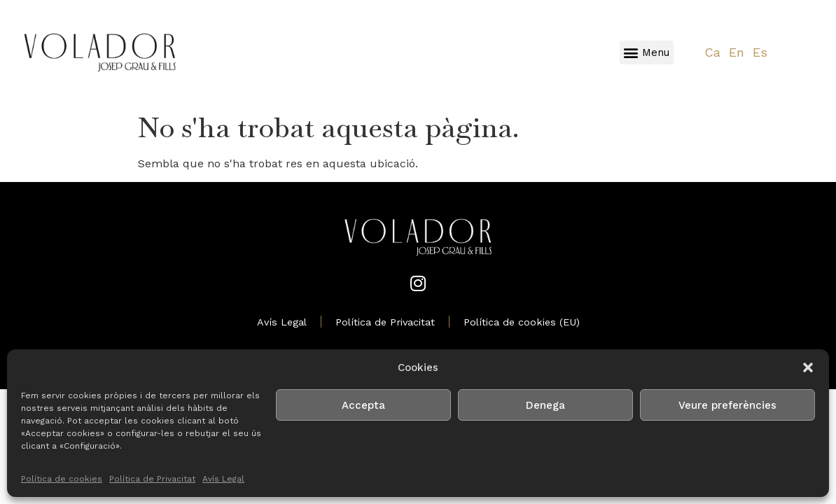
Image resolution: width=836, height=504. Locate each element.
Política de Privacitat (152, 479)
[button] (808, 367)
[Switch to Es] (760, 53)
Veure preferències (727, 405)
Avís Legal (223, 479)
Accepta (363, 405)
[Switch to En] (737, 53)
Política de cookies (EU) (522, 322)
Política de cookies (62, 479)
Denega (545, 405)
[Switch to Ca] (712, 53)
